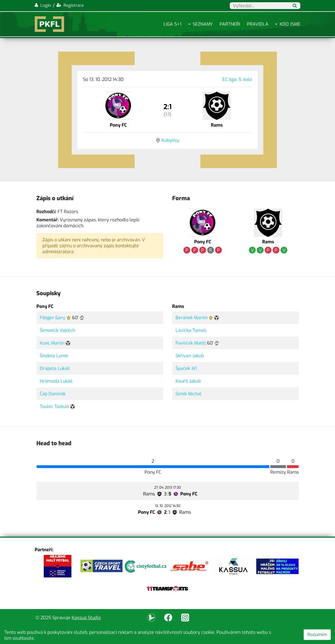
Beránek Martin (191, 318)
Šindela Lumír (54, 356)
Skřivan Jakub (190, 356)
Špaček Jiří (186, 368)
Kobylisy (170, 140)
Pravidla (258, 24)
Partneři (230, 24)
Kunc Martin (52, 343)
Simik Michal (189, 394)
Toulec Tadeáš (54, 406)
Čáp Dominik (53, 394)
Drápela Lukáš (55, 368)
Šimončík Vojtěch (57, 330)
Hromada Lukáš (56, 381)
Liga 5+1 (172, 24)
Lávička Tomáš (191, 330)
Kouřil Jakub (188, 381)
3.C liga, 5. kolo (237, 79)
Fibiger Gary (52, 318)
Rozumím (317, 635)
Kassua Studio (86, 618)
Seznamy (203, 24)
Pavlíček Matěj (191, 343)
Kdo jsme (290, 24)
